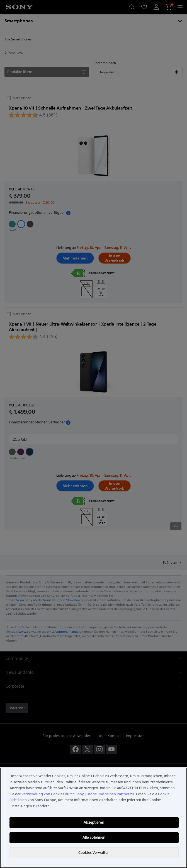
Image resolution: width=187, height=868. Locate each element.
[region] (93, 818)
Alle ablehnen (94, 837)
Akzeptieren (94, 822)
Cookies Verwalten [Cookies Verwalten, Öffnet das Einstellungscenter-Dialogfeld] (94, 853)
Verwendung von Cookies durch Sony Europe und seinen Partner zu (78, 794)
